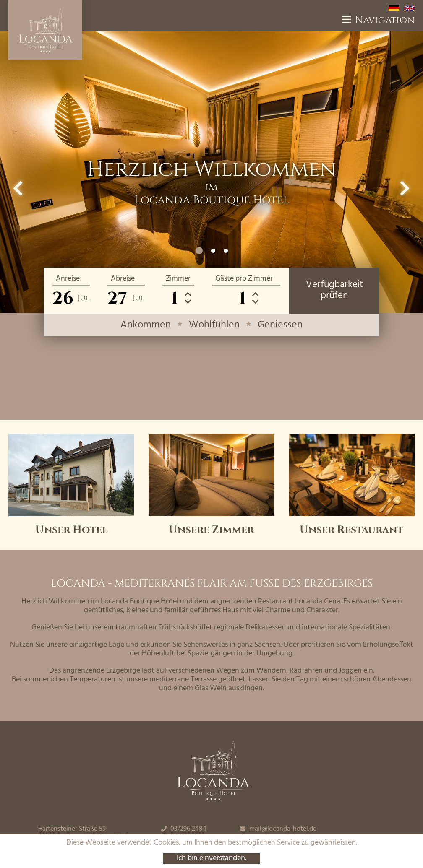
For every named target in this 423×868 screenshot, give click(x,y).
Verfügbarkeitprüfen (334, 290)
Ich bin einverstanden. (211, 859)
